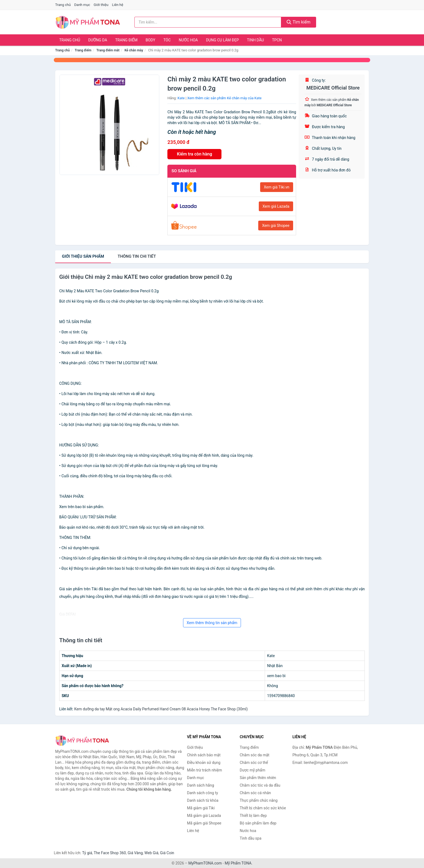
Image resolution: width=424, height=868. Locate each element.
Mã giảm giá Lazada (204, 816)
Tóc (167, 40)
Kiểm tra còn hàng (194, 154)
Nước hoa (188, 40)
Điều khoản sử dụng (204, 763)
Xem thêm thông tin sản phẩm (212, 623)
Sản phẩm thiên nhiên (258, 778)
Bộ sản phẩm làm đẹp (258, 823)
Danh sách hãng (201, 785)
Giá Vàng (135, 853)
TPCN (277, 40)
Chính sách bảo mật (204, 755)
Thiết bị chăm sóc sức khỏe (263, 808)
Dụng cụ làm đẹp (223, 40)
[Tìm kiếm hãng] (208, 22)
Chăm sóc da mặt (255, 755)
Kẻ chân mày (134, 50)
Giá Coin (167, 853)
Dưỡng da (98, 40)
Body (151, 40)
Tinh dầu (255, 40)
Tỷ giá (87, 853)
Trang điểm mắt (108, 50)
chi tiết (137, 256)
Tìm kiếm (299, 22)
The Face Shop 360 (110, 853)
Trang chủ (63, 5)
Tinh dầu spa (251, 838)
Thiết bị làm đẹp (253, 816)
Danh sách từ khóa (203, 800)
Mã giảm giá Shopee (204, 823)
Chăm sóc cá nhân (255, 793)
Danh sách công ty (203, 793)
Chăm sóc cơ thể (254, 763)
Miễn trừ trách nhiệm (205, 770)
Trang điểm (126, 40)
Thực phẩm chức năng (259, 800)
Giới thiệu (101, 5)
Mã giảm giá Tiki (201, 808)
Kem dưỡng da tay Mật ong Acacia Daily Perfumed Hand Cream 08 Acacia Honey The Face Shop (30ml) (161, 709)
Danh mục (82, 5)
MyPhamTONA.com (205, 863)
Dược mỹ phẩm (253, 770)
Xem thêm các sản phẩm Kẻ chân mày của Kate (225, 98)
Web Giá (151, 853)
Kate (181, 98)
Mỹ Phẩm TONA (238, 863)
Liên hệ (118, 5)
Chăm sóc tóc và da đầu (260, 785)
